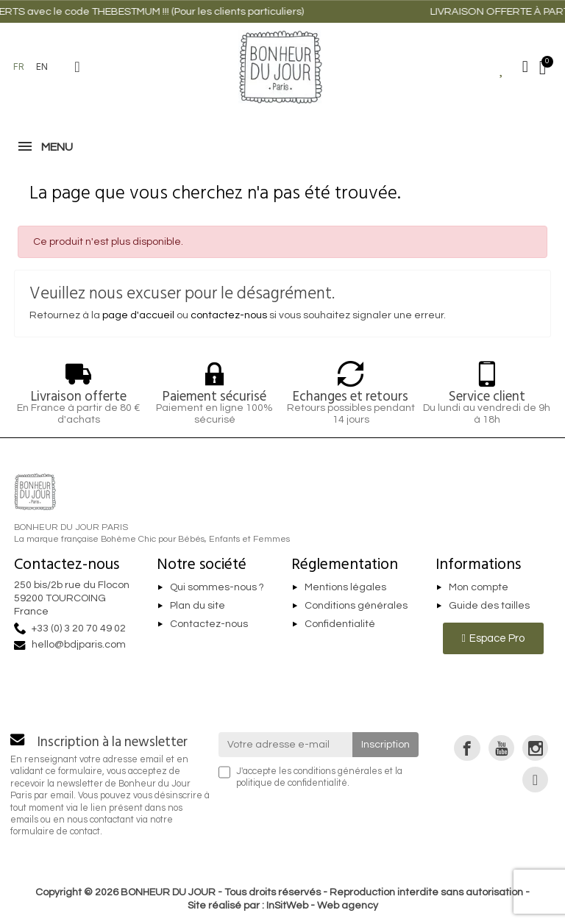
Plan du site (198, 606)
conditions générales (338, 771)
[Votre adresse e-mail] (286, 745)
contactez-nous (229, 315)
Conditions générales (356, 606)
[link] (467, 748)
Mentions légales (345, 587)
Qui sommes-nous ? (217, 587)
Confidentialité (340, 624)
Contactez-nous (209, 624)
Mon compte (479, 587)
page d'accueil (138, 315)
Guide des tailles (489, 606)
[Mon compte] (525, 67)
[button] (77, 67)
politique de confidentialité (292, 783)
